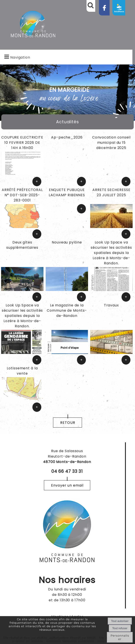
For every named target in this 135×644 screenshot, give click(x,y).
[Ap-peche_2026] (67, 143)
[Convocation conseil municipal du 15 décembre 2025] (111, 143)
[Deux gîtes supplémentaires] (22, 253)
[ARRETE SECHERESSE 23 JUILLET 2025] (111, 193)
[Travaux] (111, 316)
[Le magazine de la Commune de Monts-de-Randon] (67, 316)
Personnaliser (120, 637)
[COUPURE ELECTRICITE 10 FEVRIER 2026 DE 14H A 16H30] (22, 143)
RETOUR (68, 423)
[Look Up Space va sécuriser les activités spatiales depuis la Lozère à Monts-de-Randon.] (111, 253)
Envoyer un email (67, 485)
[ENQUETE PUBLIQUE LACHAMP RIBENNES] (67, 196)
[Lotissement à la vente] (22, 371)
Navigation (20, 57)
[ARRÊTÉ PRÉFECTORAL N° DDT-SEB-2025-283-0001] (22, 196)
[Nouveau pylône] (67, 253)
